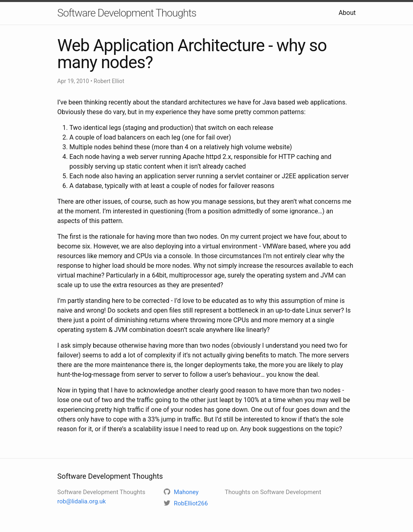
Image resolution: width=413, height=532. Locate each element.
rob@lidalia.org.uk (81, 501)
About (347, 13)
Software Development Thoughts (127, 13)
